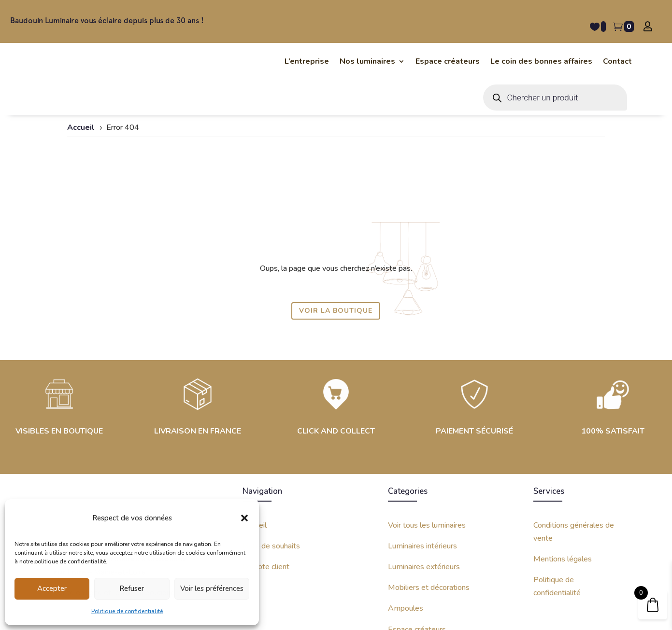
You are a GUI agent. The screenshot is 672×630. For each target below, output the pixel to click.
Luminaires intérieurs (422, 461)
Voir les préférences (212, 588)
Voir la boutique (336, 226)
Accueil (255, 440)
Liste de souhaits (271, 461)
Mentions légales (563, 474)
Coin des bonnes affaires (429, 565)
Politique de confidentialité (127, 611)
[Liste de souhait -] (598, 27)
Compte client (266, 482)
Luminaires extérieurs (424, 482)
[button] (244, 518)
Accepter (52, 588)
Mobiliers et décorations (429, 503)
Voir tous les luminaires (427, 440)
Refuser (132, 588)
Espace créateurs (417, 545)
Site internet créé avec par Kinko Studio (546, 609)
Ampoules (406, 524)
